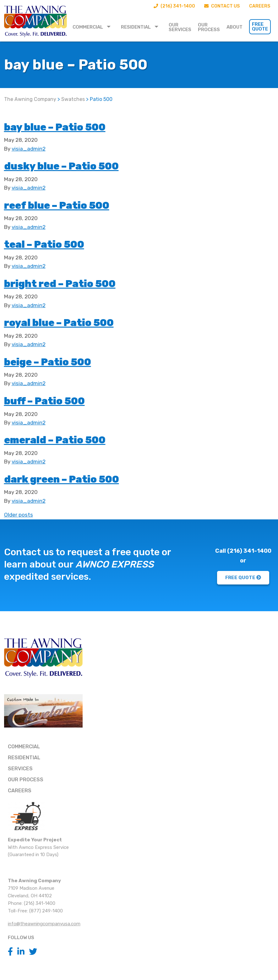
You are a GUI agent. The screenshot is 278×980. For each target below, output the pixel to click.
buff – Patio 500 (56, 400)
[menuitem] (93, 27)
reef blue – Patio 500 (72, 205)
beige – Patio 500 (61, 361)
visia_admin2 (29, 149)
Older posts (19, 515)
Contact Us (219, 6)
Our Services (180, 27)
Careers (259, 6)
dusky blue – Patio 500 (78, 165)
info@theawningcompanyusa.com (44, 924)
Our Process (209, 27)
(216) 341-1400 (169, 6)
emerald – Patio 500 (70, 439)
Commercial (88, 27)
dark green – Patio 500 (78, 478)
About (234, 27)
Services (20, 769)
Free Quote (260, 27)
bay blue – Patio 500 (70, 126)
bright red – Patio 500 (76, 283)
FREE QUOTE (243, 578)
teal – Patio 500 (56, 244)
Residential (136, 27)
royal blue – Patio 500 (75, 322)
